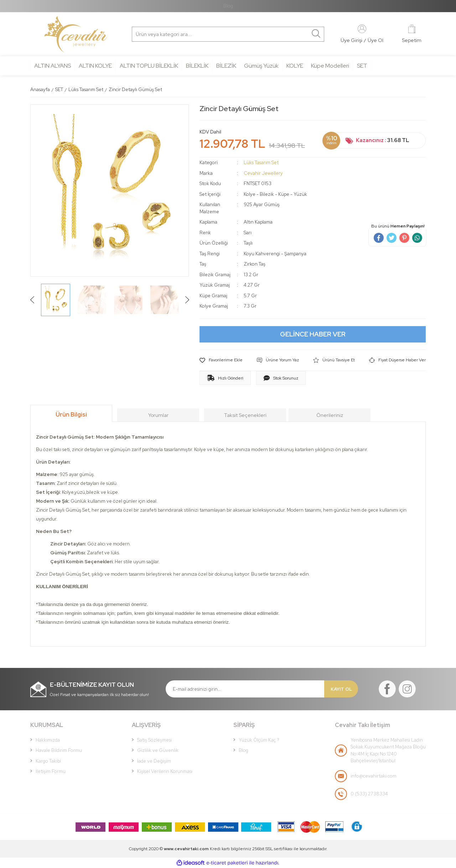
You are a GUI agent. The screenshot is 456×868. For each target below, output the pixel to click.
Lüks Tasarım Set (261, 163)
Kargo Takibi (48, 761)
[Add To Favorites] (221, 360)
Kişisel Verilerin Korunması (165, 771)
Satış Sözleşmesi (154, 740)
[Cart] (412, 34)
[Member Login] (362, 28)
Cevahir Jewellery (263, 173)
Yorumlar (158, 415)
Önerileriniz (330, 415)
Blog (228, 6)
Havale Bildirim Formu (59, 750)
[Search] (166, 34)
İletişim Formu (51, 771)
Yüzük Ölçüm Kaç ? (259, 740)
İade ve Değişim (154, 761)
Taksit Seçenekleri (245, 415)
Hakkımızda (48, 740)
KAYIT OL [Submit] (341, 689)
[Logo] (76, 35)
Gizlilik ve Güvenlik (158, 750)
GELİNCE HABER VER (313, 334)
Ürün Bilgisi (71, 415)
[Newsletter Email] (245, 689)
